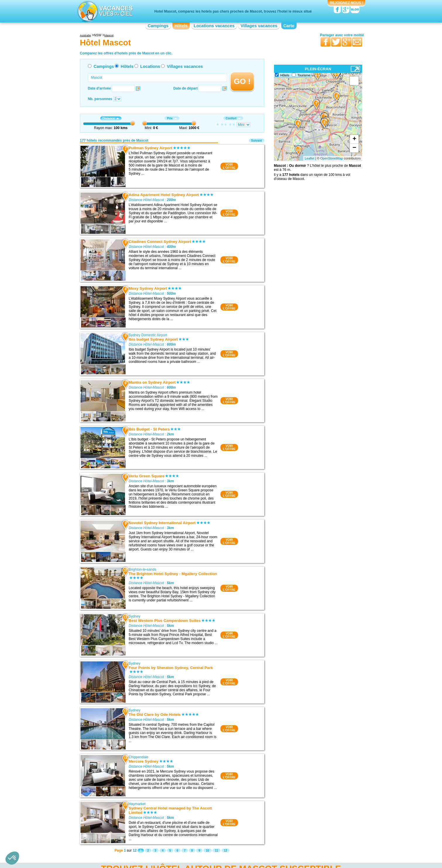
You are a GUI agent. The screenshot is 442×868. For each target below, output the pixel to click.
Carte (289, 26)
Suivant (257, 141)
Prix (172, 118)
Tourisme (304, 75)
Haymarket (137, 804)
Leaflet (310, 158)
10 (207, 851)
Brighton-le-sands (142, 569)
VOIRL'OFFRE (229, 166)
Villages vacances (259, 26)
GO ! (242, 81)
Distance (111, 118)
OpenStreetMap (332, 158)
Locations (150, 66)
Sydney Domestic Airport (148, 335)
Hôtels (181, 26)
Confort (233, 118)
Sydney (134, 616)
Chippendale (138, 757)
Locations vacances (214, 26)
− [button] (354, 148)
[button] (12, 858)
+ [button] (354, 139)
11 (216, 851)
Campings (158, 26)
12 (226, 851)
